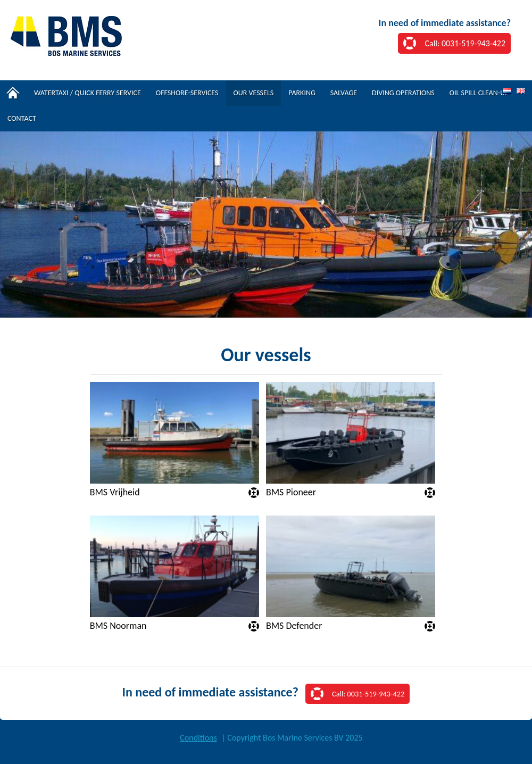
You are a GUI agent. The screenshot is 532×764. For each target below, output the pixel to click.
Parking (302, 93)
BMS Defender (294, 626)
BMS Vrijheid (115, 492)
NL (507, 91)
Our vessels (254, 93)
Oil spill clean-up (479, 93)
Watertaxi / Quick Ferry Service (88, 93)
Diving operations (403, 93)
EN (521, 91)
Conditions (198, 738)
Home (13, 93)
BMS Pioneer (291, 492)
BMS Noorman (118, 626)
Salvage (344, 93)
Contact (22, 118)
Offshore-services (187, 93)
